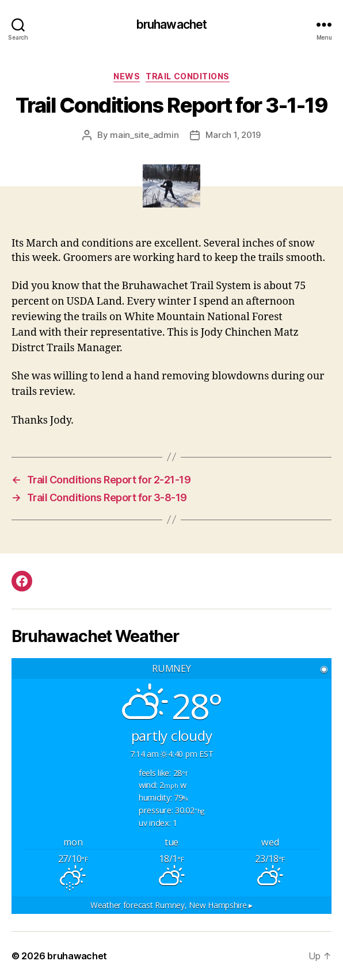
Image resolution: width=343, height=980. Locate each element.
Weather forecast (171, 905)
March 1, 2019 (233, 135)
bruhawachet (171, 24)
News (127, 76)
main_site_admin (144, 135)
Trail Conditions (187, 76)
